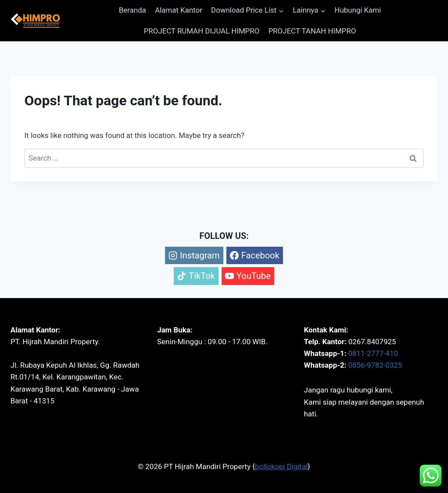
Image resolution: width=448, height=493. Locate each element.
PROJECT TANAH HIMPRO (312, 31)
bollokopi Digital (281, 466)
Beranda (133, 10)
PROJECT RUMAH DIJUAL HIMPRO (202, 31)
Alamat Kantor (179, 10)
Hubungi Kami (358, 10)
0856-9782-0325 (375, 365)
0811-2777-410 (373, 353)
